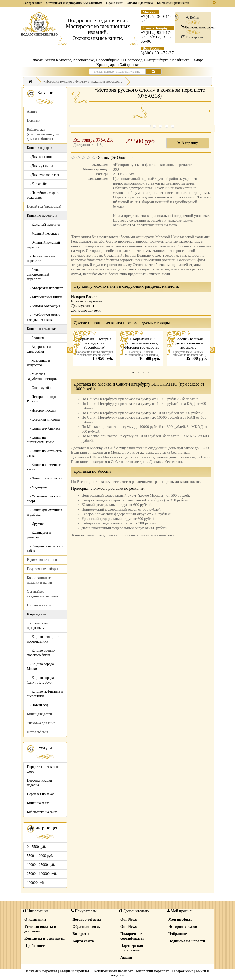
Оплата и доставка (140, 3)
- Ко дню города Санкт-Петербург (40, 680)
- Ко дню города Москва (40, 666)
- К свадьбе (37, 184)
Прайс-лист (114, 3)
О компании (35, 919)
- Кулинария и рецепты (39, 535)
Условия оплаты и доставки (40, 929)
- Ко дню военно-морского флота (41, 653)
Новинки (34, 121)
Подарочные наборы (42, 569)
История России (84, 296)
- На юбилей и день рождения (43, 195)
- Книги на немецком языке (44, 467)
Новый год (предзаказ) (44, 207)
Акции (126, 957)
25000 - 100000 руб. (42, 874)
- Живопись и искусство (38, 363)
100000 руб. (36, 883)
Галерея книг (33, 3)
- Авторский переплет (45, 288)
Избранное (178, 934)
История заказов (183, 926)
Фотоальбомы (37, 732)
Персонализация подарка (39, 783)
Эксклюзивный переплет (112, 971)
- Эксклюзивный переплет (41, 259)
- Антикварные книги (44, 297)
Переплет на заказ (40, 794)
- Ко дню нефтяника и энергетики (45, 694)
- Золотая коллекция (43, 306)
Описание (125, 157)
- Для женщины (40, 157)
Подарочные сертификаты (132, 936)
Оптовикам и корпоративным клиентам (74, 3)
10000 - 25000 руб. (41, 865)
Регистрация (192, 37)
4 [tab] (149, 373)
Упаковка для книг (41, 723)
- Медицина (37, 487)
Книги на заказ (38, 803)
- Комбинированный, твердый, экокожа (44, 317)
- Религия (35, 338)
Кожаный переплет (87, 301)
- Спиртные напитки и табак (45, 549)
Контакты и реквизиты (173, 3)
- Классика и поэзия (43, 419)
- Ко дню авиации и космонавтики (43, 639)
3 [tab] (143, 373)
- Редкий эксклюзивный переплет (38, 274)
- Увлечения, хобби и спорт (44, 499)
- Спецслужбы (39, 388)
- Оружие (35, 524)
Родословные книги (42, 560)
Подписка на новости (187, 941)
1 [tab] (133, 373)
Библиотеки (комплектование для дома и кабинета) (43, 134)
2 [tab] (138, 373)
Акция (32, 112)
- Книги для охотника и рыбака (44, 512)
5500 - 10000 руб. (40, 856)
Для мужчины (83, 306)
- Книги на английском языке (40, 440)
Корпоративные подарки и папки (39, 580)
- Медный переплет (43, 234)
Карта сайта (83, 941)
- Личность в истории (44, 478)
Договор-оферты (87, 919)
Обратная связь (86, 926)
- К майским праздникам (37, 625)
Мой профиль (180, 919)
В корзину (188, 143)
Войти (192, 17)
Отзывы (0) (106, 157)
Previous (70, 350)
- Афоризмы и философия (39, 349)
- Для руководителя (43, 175)
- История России (42, 410)
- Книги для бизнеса (44, 428)
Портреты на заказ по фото (43, 769)
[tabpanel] (95, 350)
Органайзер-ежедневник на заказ (42, 594)
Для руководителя (86, 310)
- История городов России (42, 399)
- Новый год (37, 705)
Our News (129, 919)
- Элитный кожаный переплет (43, 245)
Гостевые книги (39, 605)
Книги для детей (39, 714)
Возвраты (81, 934)
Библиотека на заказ (42, 812)
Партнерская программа (132, 948)
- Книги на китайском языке (45, 453)
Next (212, 350)
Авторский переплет (152, 971)
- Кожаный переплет (44, 225)
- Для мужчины (40, 166)
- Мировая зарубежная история (42, 376)
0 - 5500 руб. (36, 847)
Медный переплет (75, 971)
